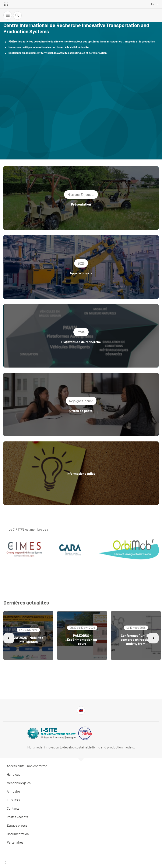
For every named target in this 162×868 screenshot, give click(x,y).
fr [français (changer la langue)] (153, 4)
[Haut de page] (81, 863)
